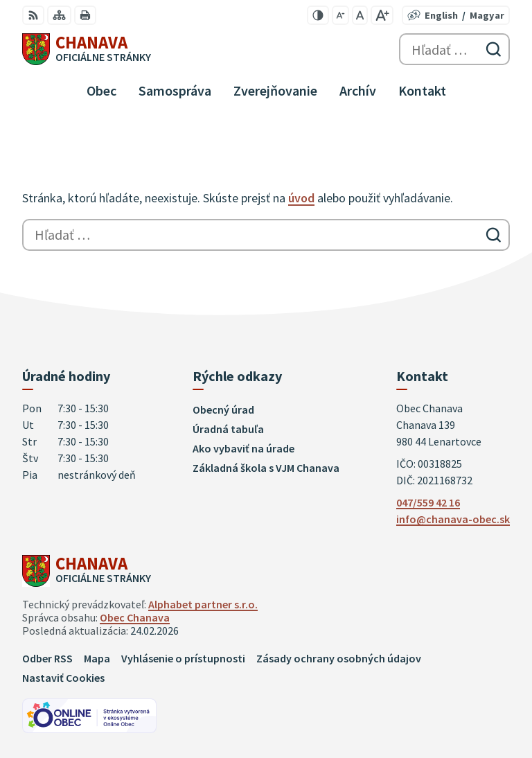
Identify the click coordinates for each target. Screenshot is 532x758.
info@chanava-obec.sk (453, 519)
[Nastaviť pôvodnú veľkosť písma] (360, 15)
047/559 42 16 (428, 502)
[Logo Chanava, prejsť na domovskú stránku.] (87, 49)
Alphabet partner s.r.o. (203, 604)
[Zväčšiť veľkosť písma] (382, 15)
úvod (301, 198)
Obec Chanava (135, 617)
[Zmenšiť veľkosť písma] (340, 15)
